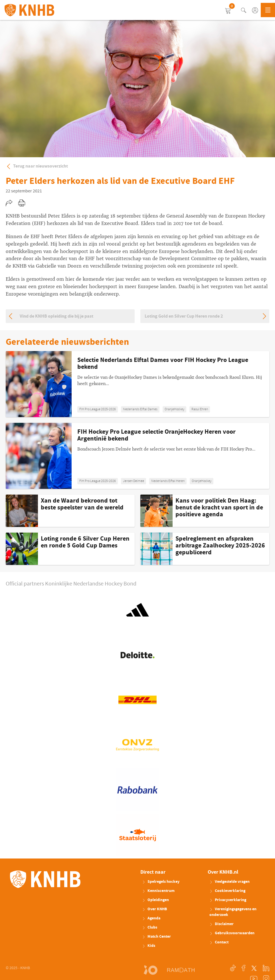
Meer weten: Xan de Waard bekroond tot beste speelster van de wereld (70, 511)
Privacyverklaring (228, 900)
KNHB (45, 879)
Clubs (150, 927)
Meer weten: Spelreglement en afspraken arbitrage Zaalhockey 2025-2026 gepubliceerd (205, 549)
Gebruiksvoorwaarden (232, 933)
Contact (219, 942)
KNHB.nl (29, 10)
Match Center (156, 937)
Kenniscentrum (158, 891)
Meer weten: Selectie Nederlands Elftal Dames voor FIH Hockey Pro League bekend (137, 384)
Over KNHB (154, 909)
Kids (149, 946)
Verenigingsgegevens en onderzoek (233, 912)
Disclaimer (222, 924)
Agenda (151, 918)
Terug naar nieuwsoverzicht (37, 166)
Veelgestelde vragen (229, 882)
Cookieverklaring (227, 891)
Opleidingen (155, 900)
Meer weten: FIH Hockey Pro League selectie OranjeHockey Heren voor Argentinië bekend (137, 456)
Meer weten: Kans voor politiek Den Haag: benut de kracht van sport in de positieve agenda (205, 511)
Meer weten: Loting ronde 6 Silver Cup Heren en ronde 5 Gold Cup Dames (70, 549)
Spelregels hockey (161, 882)
